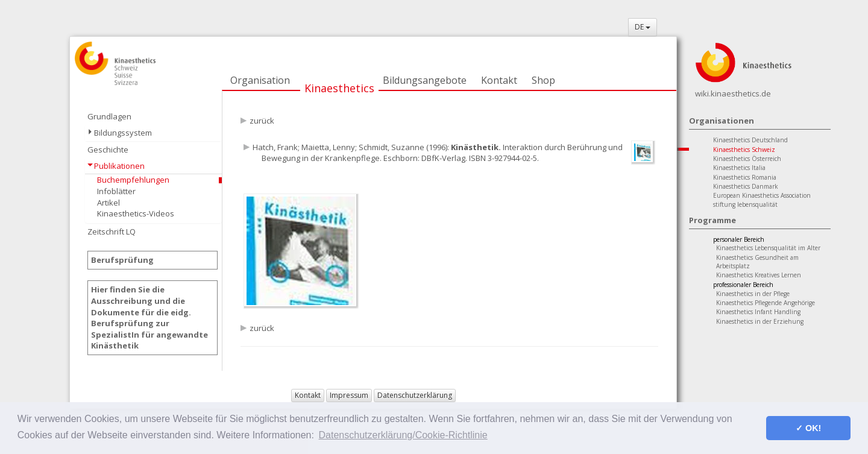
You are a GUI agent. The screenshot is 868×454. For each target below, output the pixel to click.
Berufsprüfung (122, 260)
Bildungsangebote (425, 80)
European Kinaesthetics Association (762, 195)
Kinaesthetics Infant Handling (758, 312)
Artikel (108, 203)
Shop (543, 80)
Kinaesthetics (339, 88)
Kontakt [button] (308, 395)
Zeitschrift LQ (112, 232)
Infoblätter (116, 191)
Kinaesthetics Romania (745, 177)
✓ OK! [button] (808, 428)
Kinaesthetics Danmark (746, 186)
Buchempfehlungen (133, 180)
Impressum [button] (349, 395)
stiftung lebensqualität (745, 204)
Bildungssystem (123, 133)
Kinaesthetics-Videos (136, 213)
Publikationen (119, 166)
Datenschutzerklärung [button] (415, 395)
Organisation (260, 80)
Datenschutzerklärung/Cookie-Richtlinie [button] (403, 435)
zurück (262, 121)
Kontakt (499, 80)
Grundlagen (109, 116)
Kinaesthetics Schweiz (744, 150)
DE (643, 27)
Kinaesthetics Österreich (747, 159)
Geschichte (108, 150)
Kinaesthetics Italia (739, 168)
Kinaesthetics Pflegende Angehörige (766, 303)
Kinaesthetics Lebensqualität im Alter (768, 248)
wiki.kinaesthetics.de (733, 93)
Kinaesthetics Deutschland (750, 140)
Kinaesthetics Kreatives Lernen (759, 275)
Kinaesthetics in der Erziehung (760, 321)
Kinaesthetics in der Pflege (753, 294)
